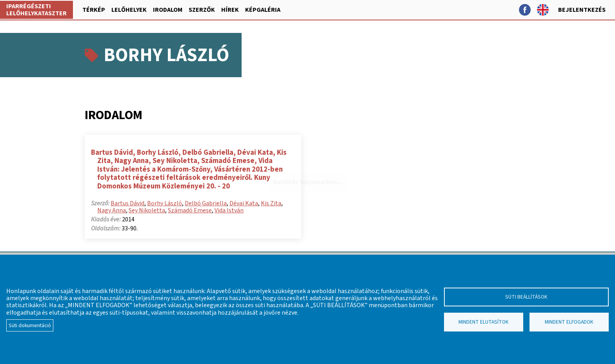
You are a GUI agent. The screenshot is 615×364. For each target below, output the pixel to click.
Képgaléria (263, 10)
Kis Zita (271, 203)
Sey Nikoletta (147, 210)
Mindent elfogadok (569, 322)
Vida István (229, 210)
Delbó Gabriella (206, 203)
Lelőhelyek (129, 10)
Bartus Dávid (127, 203)
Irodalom (168, 10)
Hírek (230, 10)
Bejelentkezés (582, 10)
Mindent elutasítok (484, 322)
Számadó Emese (190, 210)
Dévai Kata (244, 203)
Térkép (94, 10)
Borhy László (165, 203)
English (543, 10)
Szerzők (202, 10)
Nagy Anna (112, 210)
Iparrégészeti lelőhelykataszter (36, 10)
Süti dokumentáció (30, 325)
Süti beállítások (526, 297)
